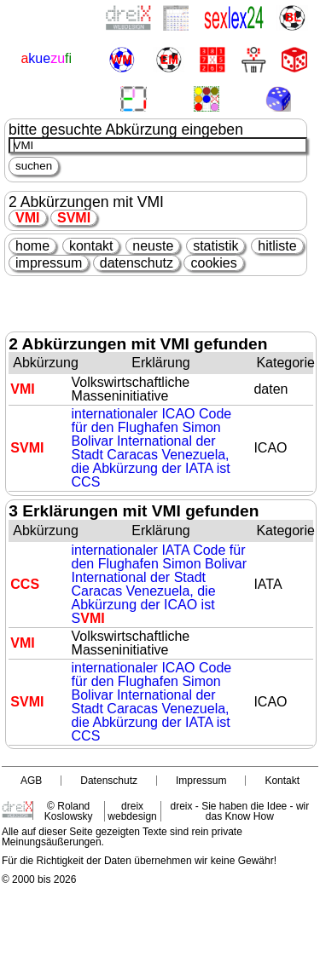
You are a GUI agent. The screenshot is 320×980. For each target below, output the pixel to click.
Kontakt (282, 781)
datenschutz (137, 263)
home (32, 246)
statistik (215, 246)
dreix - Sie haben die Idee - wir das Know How (239, 811)
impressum (49, 263)
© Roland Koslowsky (69, 811)
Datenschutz (109, 781)
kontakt (91, 246)
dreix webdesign (132, 811)
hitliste (277, 246)
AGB (31, 781)
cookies (213, 263)
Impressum (201, 781)
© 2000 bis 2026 (39, 879)
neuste (153, 246)
